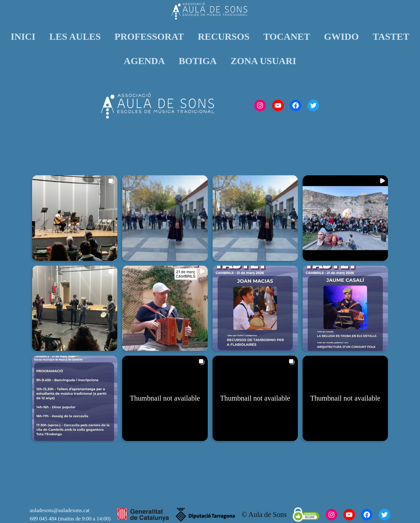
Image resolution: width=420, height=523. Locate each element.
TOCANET (287, 37)
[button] (75, 218)
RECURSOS (224, 37)
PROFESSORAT (149, 37)
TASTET (391, 37)
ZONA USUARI (263, 61)
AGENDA (144, 61)
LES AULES (75, 37)
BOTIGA (198, 61)
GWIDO (341, 37)
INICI (23, 37)
